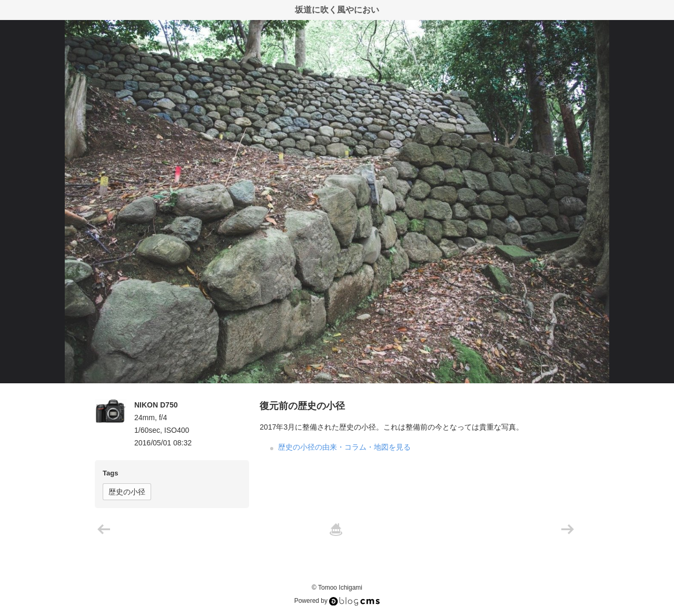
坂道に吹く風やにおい (337, 10)
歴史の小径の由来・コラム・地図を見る (344, 447)
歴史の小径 (127, 492)
